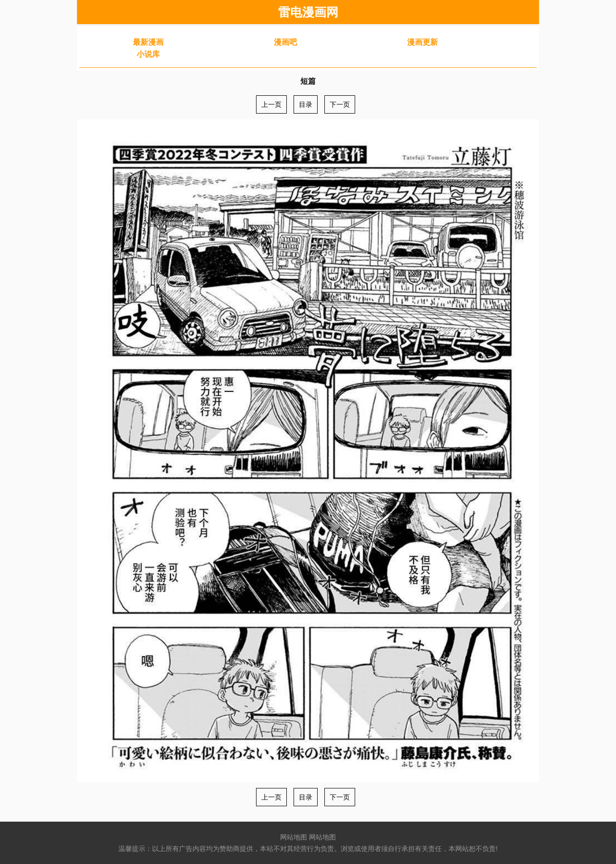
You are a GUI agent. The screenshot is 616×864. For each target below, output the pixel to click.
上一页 (271, 104)
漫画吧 (285, 42)
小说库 (148, 54)
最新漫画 (148, 42)
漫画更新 (423, 42)
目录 (306, 104)
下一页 (340, 104)
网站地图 (294, 837)
